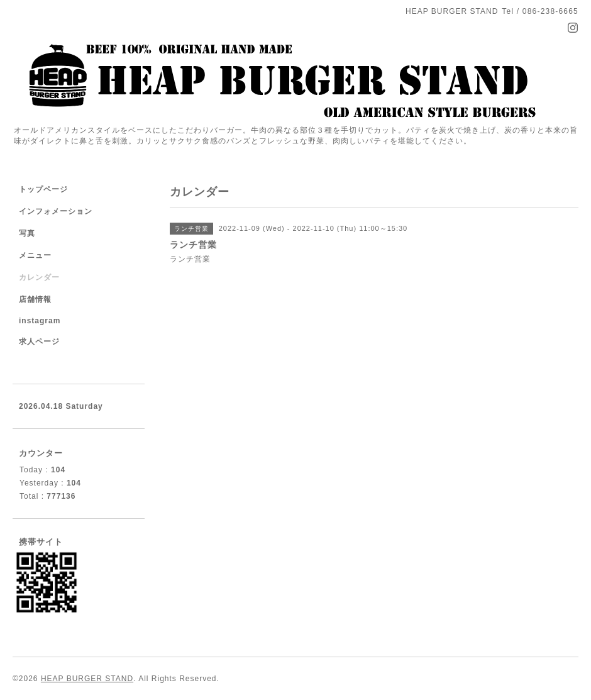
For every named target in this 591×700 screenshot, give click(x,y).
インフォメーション (56, 211)
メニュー (35, 255)
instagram (40, 321)
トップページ (43, 189)
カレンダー (39, 277)
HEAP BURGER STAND (87, 679)
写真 (27, 233)
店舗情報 (35, 299)
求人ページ (39, 342)
